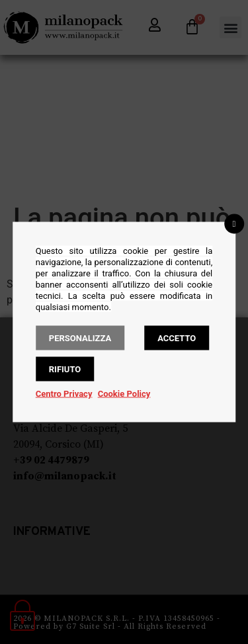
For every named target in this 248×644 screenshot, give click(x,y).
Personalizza (80, 338)
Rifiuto (65, 369)
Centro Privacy (64, 394)
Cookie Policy (124, 394)
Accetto (177, 338)
